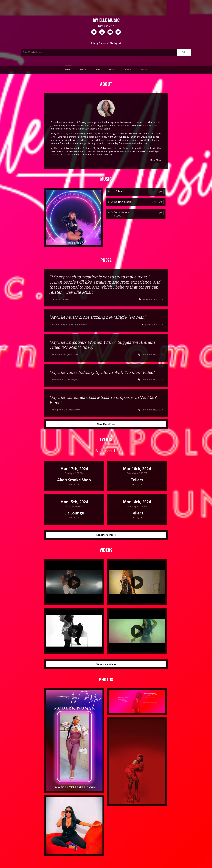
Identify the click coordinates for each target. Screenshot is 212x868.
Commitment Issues (121, 214)
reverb (118, 32)
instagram (102, 32)
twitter (94, 32)
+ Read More (155, 160)
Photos (144, 70)
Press (98, 70)
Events (112, 70)
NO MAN (119, 191)
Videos (128, 70)
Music (83, 70)
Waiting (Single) (123, 202)
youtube (110, 32)
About (68, 70)
